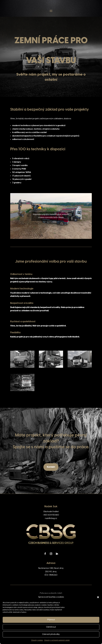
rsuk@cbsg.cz (51, 518)
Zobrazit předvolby (51, 634)
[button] (98, 597)
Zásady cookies (37, 640)
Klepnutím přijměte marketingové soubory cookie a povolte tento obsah (51, 216)
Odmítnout (51, 627)
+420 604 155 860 (51, 515)
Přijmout (51, 620)
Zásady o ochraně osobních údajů (57, 640)
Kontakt (51, 467)
